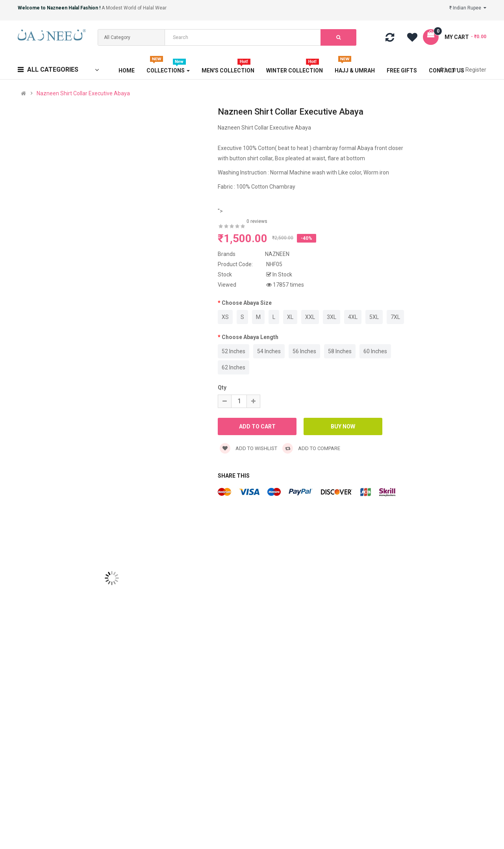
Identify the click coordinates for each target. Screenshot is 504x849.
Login (452, 70)
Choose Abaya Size (247, 303)
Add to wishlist (248, 448)
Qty (222, 387)
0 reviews (257, 221)
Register (476, 70)
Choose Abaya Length (250, 337)
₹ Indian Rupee (468, 8)
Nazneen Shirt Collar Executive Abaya (83, 93)
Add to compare (311, 448)
